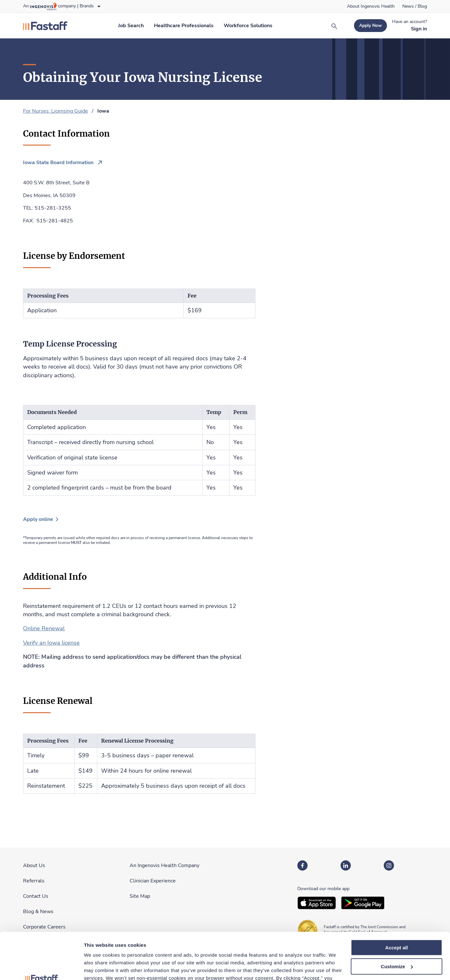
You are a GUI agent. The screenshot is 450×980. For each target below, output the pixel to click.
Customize (397, 923)
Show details (99, 967)
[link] (371, 6)
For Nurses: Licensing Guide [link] (56, 111)
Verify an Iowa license (51, 643)
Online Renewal (44, 628)
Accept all (397, 904)
